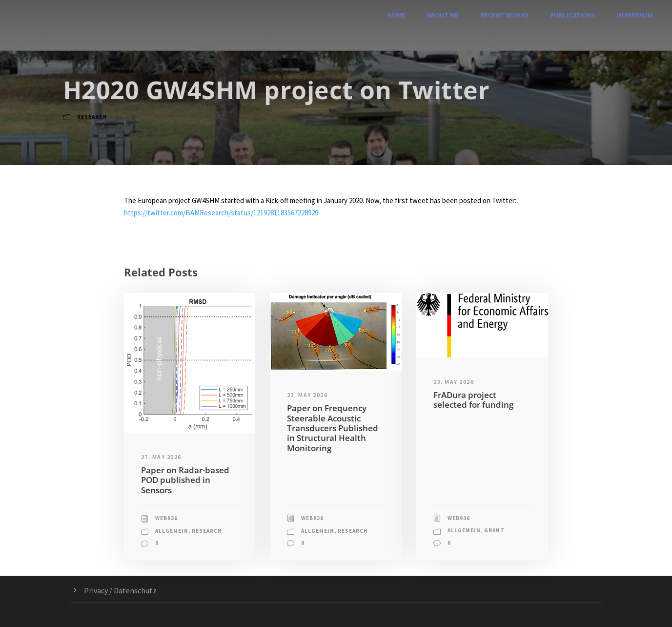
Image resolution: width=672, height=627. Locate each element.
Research (92, 117)
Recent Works (505, 16)
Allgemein (172, 531)
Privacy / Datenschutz (120, 590)
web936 (166, 518)
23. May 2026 (307, 395)
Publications (573, 16)
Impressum (635, 16)
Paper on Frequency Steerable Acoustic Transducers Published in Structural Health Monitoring (333, 428)
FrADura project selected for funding (473, 400)
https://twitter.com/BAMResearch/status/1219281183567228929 (221, 213)
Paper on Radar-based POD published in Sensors (185, 480)
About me (443, 16)
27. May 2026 (161, 457)
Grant (494, 530)
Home (397, 16)
